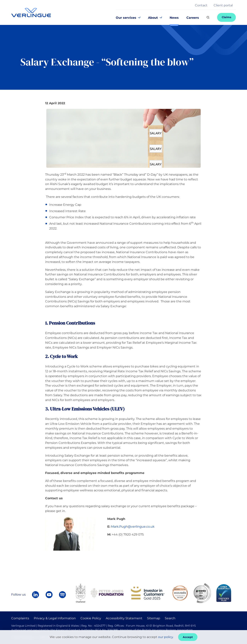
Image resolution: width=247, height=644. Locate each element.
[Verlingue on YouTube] (49, 595)
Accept (188, 637)
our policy (165, 637)
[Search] (208, 17)
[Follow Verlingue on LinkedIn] (36, 595)
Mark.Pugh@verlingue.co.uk (133, 527)
